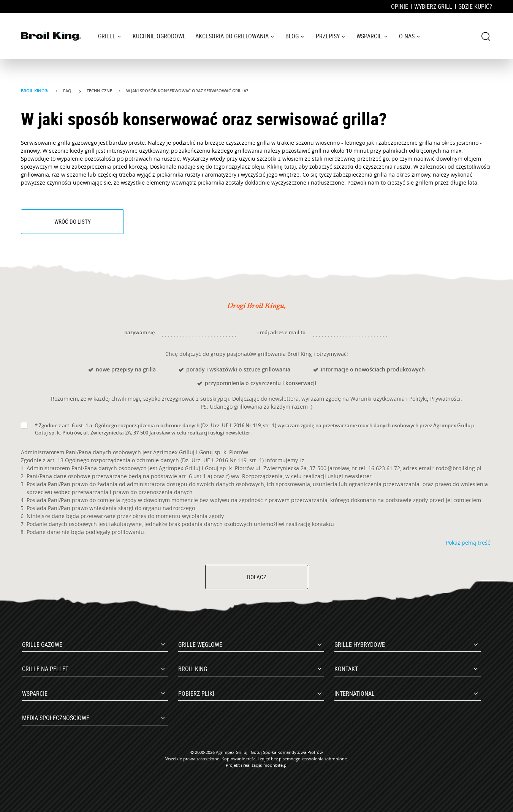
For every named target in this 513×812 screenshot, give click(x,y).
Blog (292, 36)
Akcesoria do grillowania (232, 36)
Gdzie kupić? (475, 6)
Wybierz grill (433, 6)
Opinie (400, 6)
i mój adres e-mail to (281, 332)
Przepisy (328, 36)
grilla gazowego (77, 143)
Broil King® (35, 91)
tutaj (290, 167)
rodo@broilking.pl (459, 468)
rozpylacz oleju (244, 167)
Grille (107, 36)
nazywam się (139, 332)
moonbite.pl (275, 765)
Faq (68, 91)
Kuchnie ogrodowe (159, 36)
